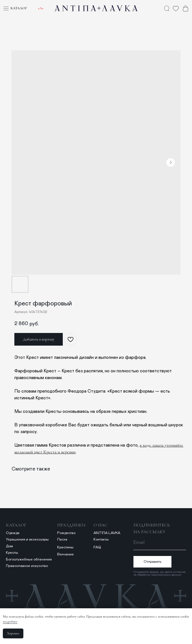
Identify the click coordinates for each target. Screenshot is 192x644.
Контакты (101, 540)
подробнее (10, 622)
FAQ (97, 547)
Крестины (65, 547)
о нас (101, 525)
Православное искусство (27, 566)
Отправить (153, 562)
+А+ (41, 8)
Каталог (19, 8)
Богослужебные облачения (29, 559)
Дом (9, 546)
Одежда (13, 533)
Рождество (66, 533)
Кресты (12, 553)
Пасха (62, 540)
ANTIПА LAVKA (107, 533)
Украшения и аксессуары (27, 540)
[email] (160, 543)
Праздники (71, 525)
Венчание (65, 554)
